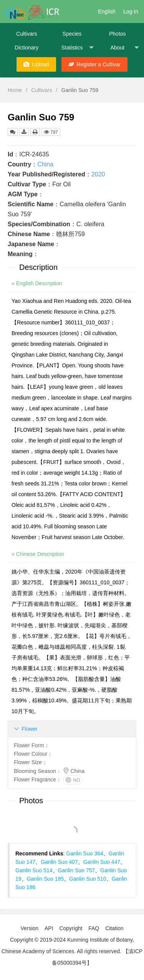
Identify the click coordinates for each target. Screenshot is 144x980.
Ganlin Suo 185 (46, 879)
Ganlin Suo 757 (77, 870)
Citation (114, 928)
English (107, 12)
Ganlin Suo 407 (59, 862)
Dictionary (26, 48)
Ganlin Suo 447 (102, 862)
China (45, 164)
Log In (131, 12)
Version (29, 928)
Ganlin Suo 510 (88, 879)
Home (15, 90)
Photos (118, 34)
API (49, 928)
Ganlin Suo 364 (85, 853)
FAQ (94, 928)
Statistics (77, 48)
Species (72, 34)
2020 (98, 174)
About (124, 48)
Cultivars (26, 34)
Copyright (71, 928)
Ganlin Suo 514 (34, 870)
